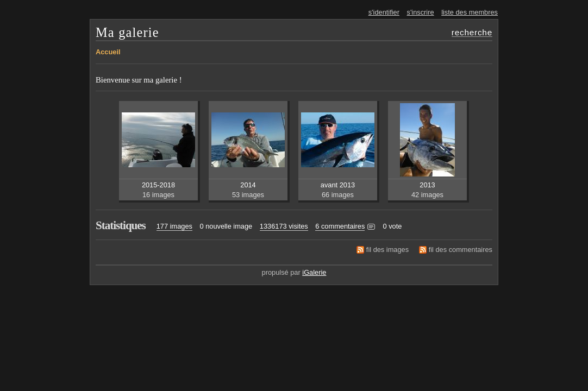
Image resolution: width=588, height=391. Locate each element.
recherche (472, 32)
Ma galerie (127, 32)
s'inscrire (421, 12)
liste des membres (470, 12)
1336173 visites (284, 226)
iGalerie (314, 272)
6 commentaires (340, 226)
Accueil (108, 52)
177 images (174, 226)
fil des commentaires (461, 250)
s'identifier (384, 12)
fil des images (387, 250)
